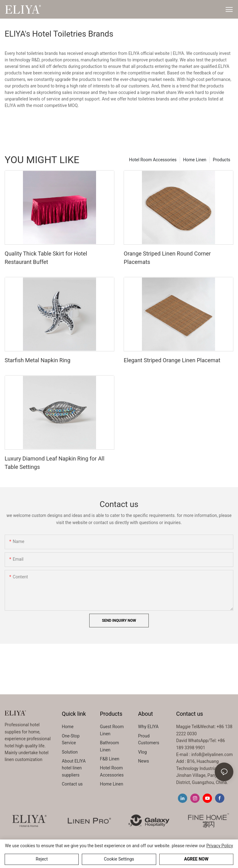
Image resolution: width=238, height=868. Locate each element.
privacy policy (220, 846)
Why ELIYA (148, 727)
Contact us (72, 784)
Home (68, 727)
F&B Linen (110, 759)
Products (222, 160)
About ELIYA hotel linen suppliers (74, 768)
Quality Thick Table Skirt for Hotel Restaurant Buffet (46, 258)
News (144, 761)
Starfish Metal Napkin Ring (37, 360)
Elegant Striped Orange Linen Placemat (172, 360)
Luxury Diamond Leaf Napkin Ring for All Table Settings (55, 463)
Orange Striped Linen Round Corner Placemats (167, 258)
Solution (70, 752)
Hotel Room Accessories (153, 160)
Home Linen (195, 160)
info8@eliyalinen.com (212, 754)
